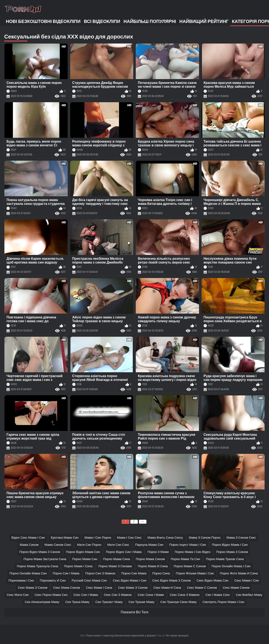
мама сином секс (58, 545)
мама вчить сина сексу (165, 538)
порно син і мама (66, 573)
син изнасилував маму (42, 602)
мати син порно (89, 545)
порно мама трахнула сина (38, 566)
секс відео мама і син (130, 581)
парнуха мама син (149, 545)
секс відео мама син (213, 581)
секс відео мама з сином (172, 581)
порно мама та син (185, 559)
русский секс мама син (89, 581)
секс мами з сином (133, 588)
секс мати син (18, 595)
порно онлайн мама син (28, 573)
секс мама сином (67, 588)
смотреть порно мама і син (223, 602)
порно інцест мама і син (188, 545)
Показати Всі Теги (134, 612)
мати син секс (118, 545)
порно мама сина (117, 559)
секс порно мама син (51, 595)
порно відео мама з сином (40, 552)
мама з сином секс (241, 538)
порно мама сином (150, 559)
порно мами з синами (115, 566)
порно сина (161, 573)
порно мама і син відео (193, 552)
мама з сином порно (205, 538)
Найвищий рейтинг (204, 22)
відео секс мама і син (28, 538)
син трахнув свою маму (179, 602)
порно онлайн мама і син (231, 566)
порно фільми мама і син (195, 573)
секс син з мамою (118, 595)
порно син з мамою (100, 573)
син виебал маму (249, 595)
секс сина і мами (151, 595)
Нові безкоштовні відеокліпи (43, 22)
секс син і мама (86, 595)
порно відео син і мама (124, 552)
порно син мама (134, 573)
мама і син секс (129, 538)
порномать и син (53, 581)
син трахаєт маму (109, 602)
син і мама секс (218, 595)
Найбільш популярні (150, 22)
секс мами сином (236, 588)
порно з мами (158, 552)
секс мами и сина (167, 588)
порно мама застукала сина (45, 559)
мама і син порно (98, 538)
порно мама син (85, 559)
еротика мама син (65, 538)
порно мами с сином (190, 566)
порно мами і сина (78, 566)
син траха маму (77, 602)
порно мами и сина (153, 566)
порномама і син (21, 581)
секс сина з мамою (185, 595)
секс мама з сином (33, 588)
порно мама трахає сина (225, 559)
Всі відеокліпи (102, 22)
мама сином (29, 545)
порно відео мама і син (230, 545)
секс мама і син (247, 581)
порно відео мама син (83, 552)
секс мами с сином (202, 588)
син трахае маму (142, 602)
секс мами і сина (99, 588)
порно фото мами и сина (239, 573)
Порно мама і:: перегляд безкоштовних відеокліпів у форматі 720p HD (126, 636)
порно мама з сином (232, 552)
